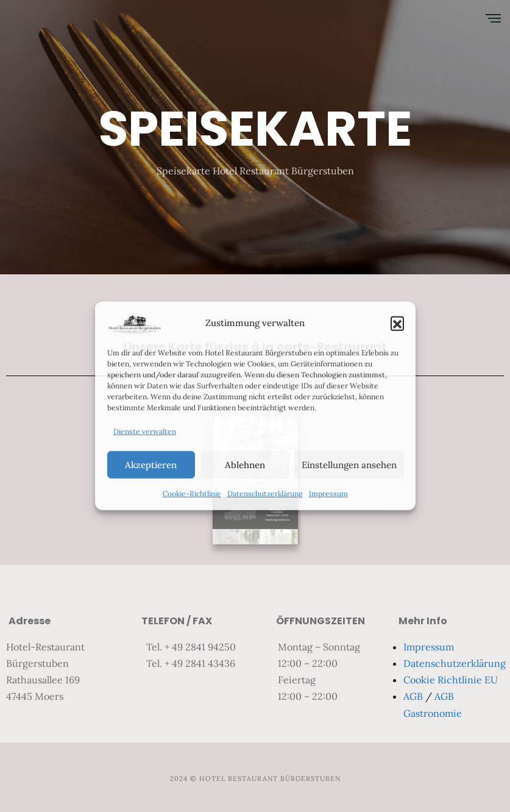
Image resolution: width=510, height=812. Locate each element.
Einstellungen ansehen (349, 465)
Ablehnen (245, 465)
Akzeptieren (151, 465)
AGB (413, 696)
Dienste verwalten (145, 431)
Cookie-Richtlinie (192, 493)
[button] (397, 323)
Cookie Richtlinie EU (451, 680)
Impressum (328, 493)
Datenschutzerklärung (265, 493)
